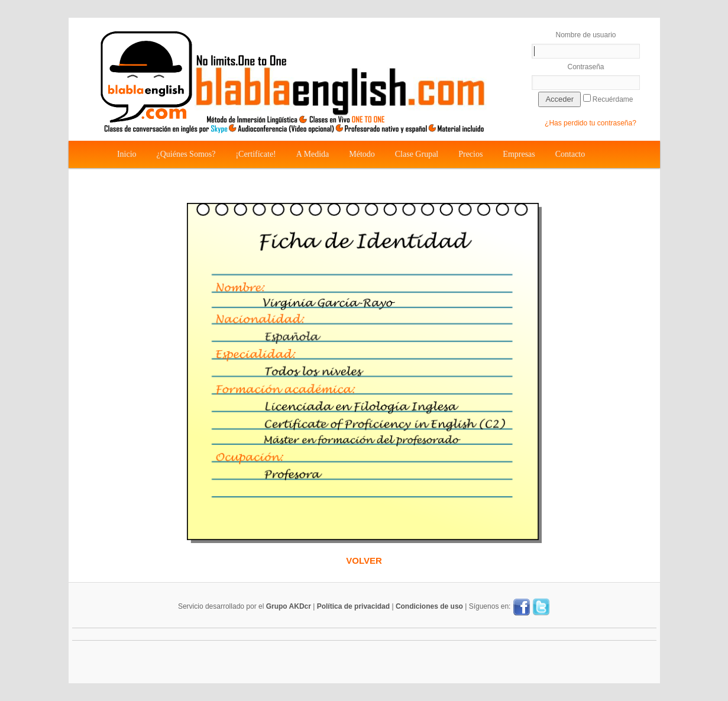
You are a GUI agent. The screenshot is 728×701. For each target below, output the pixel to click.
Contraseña (586, 77)
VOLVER (364, 561)
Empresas (519, 154)
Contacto (570, 154)
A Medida (313, 154)
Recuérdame (608, 99)
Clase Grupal (417, 154)
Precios (470, 154)
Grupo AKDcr (289, 606)
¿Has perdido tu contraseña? (591, 123)
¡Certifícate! (255, 154)
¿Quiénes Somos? (186, 154)
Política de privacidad (353, 606)
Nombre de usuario (586, 45)
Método (362, 154)
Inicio (127, 154)
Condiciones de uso (429, 606)
